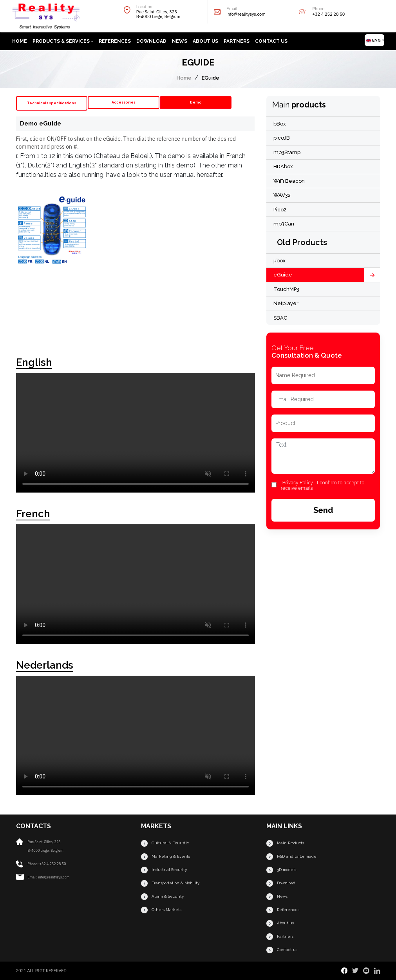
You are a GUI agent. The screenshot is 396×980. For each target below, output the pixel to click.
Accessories (124, 102)
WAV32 (282, 195)
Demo (196, 102)
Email (256, 11)
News (180, 41)
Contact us (271, 41)
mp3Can (284, 224)
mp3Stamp (287, 152)
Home (20, 41)
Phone (345, 11)
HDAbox (283, 166)
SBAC (280, 318)
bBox (280, 124)
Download (151, 41)
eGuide (283, 275)
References (115, 41)
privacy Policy (297, 483)
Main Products (285, 843)
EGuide (211, 78)
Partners (237, 41)
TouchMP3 (286, 289)
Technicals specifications (52, 103)
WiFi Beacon (289, 181)
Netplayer (286, 303)
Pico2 (280, 210)
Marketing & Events (165, 857)
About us (205, 41)
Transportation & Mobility (170, 883)
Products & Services (61, 41)
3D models (281, 870)
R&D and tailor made (291, 857)
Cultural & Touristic (165, 843)
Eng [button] (373, 40)
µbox (279, 261)
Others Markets (161, 910)
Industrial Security (164, 870)
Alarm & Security (162, 897)
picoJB (282, 138)
